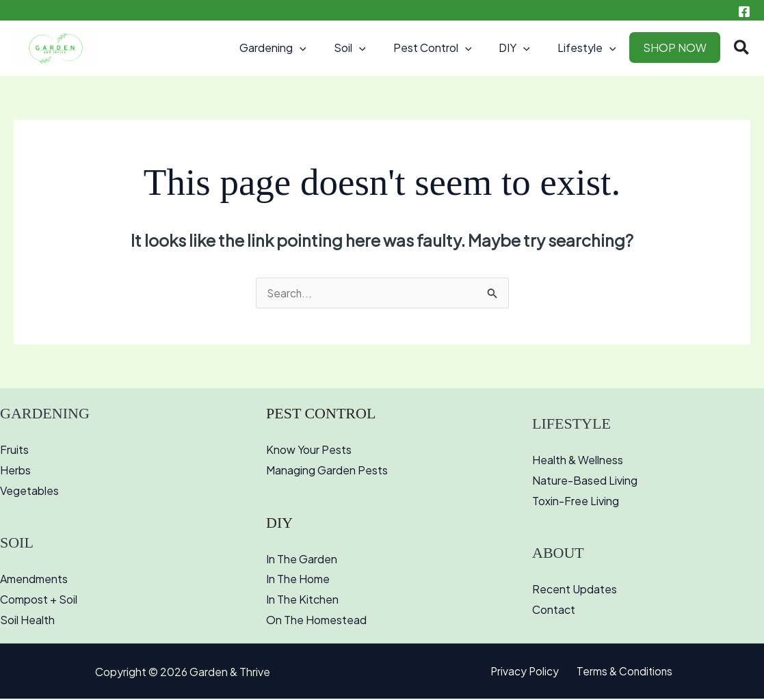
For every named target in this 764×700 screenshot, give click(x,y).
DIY (528, 48)
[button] (330, 48)
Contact (554, 611)
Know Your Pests (309, 451)
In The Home (298, 580)
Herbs (15, 471)
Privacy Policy (527, 673)
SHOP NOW (677, 48)
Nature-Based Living (585, 482)
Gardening (303, 48)
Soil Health (27, 621)
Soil (374, 48)
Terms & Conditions (622, 673)
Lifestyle (595, 48)
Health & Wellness (578, 461)
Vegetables (29, 492)
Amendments (34, 580)
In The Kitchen (302, 601)
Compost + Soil (39, 601)
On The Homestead (316, 621)
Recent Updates (575, 590)
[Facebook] (744, 12)
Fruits (14, 451)
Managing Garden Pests (327, 471)
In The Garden (302, 560)
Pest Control (452, 48)
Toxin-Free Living (576, 502)
